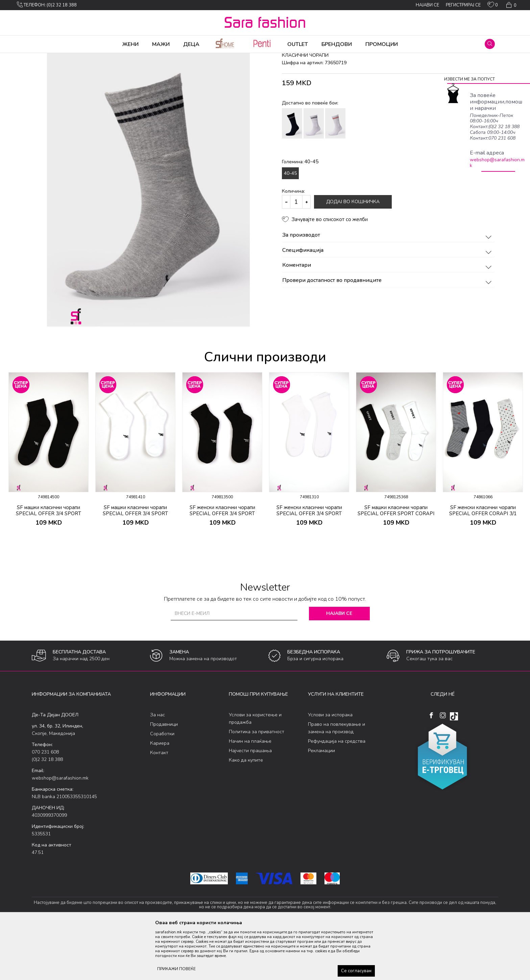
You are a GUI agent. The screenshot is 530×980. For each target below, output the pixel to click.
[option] (148, 229)
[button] (490, 44)
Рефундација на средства (337, 794)
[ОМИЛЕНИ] (493, 6)
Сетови (115, 57)
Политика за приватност (257, 785)
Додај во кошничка (353, 255)
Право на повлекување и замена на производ (336, 781)
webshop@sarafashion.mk (497, 163)
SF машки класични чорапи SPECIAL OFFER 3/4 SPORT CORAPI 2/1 (49, 567)
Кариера (160, 796)
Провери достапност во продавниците (388, 334)
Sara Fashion (44, 57)
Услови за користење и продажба (255, 772)
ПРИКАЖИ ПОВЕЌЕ (176, 969)
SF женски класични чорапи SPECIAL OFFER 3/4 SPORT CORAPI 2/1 (222, 567)
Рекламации (321, 804)
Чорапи (96, 57)
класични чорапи (143, 57)
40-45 (290, 226)
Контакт (159, 806)
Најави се (339, 666)
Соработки (162, 787)
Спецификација (388, 304)
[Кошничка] (511, 5)
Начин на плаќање (250, 794)
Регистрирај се (463, 5)
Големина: (300, 215)
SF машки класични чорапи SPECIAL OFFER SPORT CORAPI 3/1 (396, 567)
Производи (73, 57)
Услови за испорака (330, 768)
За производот (388, 288)
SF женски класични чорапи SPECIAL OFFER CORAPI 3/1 (483, 564)
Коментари (388, 318)
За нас (158, 768)
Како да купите (246, 813)
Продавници (164, 777)
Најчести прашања (250, 804)
